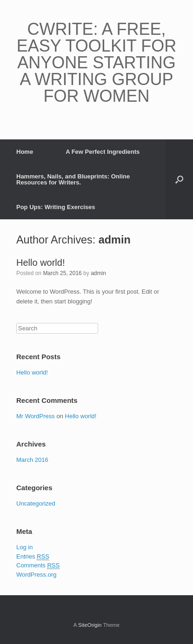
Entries (33, 557)
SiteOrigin (90, 625)
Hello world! (40, 263)
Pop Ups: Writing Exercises (56, 207)
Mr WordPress (36, 416)
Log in (24, 547)
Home (25, 152)
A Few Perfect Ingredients (103, 152)
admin (115, 240)
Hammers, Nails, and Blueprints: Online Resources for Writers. (73, 179)
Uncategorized (36, 503)
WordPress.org (36, 575)
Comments (38, 565)
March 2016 (32, 460)
